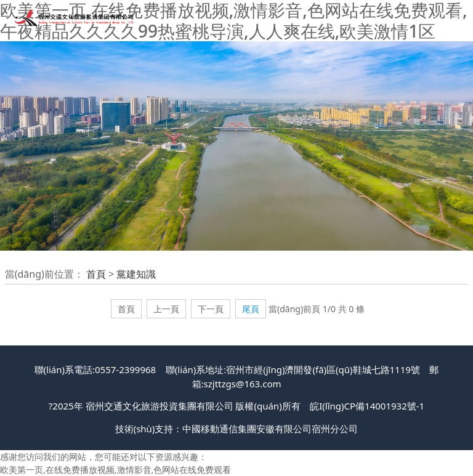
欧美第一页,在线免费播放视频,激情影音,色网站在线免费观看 (115, 470)
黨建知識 (136, 274)
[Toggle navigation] (459, 17)
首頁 (96, 274)
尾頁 (251, 309)
